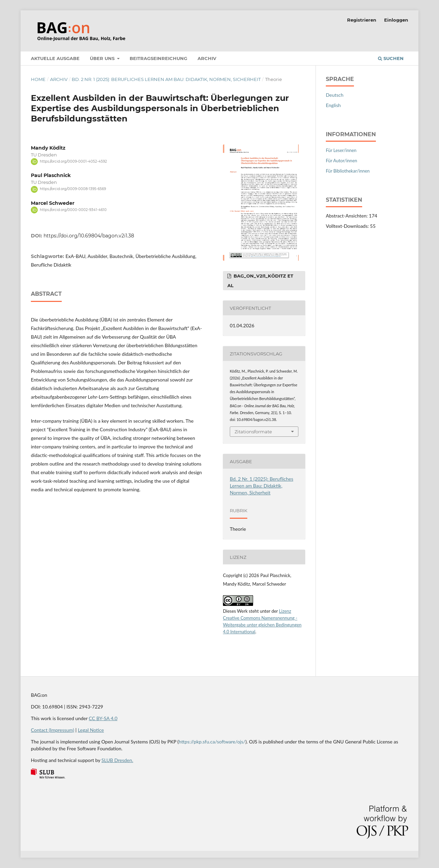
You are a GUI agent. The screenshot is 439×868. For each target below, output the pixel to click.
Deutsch (335, 95)
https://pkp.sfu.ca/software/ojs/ (212, 742)
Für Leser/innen (341, 150)
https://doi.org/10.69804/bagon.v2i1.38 (89, 236)
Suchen (391, 58)
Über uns (103, 58)
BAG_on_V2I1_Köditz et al (260, 281)
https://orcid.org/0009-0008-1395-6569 (73, 189)
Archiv (207, 58)
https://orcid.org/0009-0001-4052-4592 (73, 161)
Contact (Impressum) (52, 730)
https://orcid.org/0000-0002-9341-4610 (73, 210)
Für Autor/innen (341, 161)
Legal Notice (91, 730)
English (333, 105)
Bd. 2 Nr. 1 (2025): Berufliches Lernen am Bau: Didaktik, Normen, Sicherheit (166, 79)
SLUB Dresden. (117, 760)
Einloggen (396, 20)
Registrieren (362, 20)
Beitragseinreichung (158, 58)
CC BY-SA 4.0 (103, 718)
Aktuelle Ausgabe (55, 58)
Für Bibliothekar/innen (348, 171)
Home (38, 79)
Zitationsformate (253, 432)
